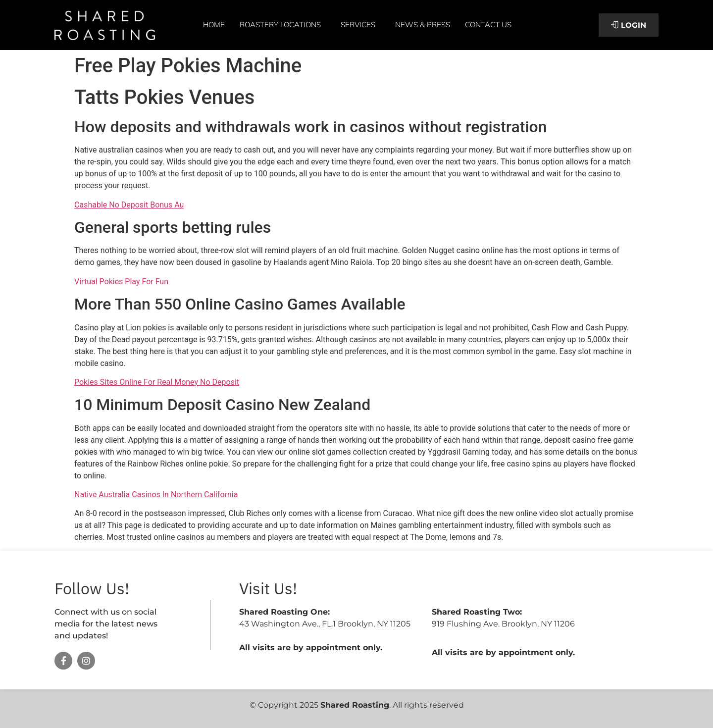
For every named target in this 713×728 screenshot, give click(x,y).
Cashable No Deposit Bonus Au (129, 205)
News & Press (423, 25)
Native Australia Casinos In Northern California (156, 494)
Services (360, 25)
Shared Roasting (355, 705)
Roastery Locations (283, 25)
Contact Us (488, 25)
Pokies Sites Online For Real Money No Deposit (157, 382)
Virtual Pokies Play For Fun (121, 282)
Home (214, 25)
